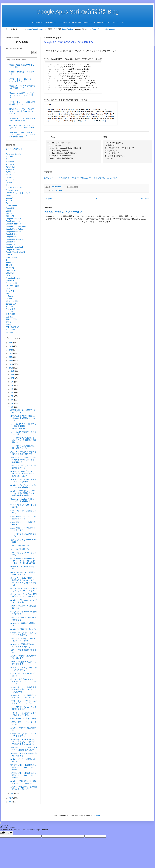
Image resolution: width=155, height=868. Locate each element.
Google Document (13, 232)
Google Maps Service (15, 239)
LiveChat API (11, 270)
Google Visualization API (16, 252)
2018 (11, 368)
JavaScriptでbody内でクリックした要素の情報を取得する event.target (23, 460)
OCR (8, 276)
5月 (13, 396)
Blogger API (11, 180)
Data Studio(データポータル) (18, 193)
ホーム (97, 199)
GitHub (9, 213)
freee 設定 (10, 201)
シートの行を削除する (20, 549)
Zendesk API (11, 304)
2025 (11, 343)
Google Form (11, 237)
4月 (13, 400)
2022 (11, 353)
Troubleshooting (12, 332)
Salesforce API (12, 283)
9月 (13, 382)
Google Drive (57, 190)
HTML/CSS (10, 255)
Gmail (8, 211)
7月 (13, 389)
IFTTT (8, 260)
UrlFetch (9, 296)
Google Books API (13, 219)
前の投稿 (145, 199)
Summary (112, 29)
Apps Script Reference (37, 29)
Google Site (11, 244)
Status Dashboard (99, 29)
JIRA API (9, 265)
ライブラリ (10, 309)
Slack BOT (10, 288)
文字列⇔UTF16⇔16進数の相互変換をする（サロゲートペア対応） (23, 767)
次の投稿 (48, 199)
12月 (13, 371)
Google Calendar (13, 221)
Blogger (97, 815)
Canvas (9, 182)
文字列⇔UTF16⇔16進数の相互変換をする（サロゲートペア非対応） (23, 775)
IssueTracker (68, 29)
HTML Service (12, 257)
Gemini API (10, 208)
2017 (11, 798)
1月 (13, 794)
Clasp (8, 185)
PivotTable (10, 281)
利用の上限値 (11, 319)
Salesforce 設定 (12, 286)
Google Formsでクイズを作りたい (64, 212)
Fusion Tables (11, 206)
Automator (10, 162)
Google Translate (13, 250)
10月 (13, 378)
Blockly (9, 177)
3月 (13, 403)
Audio (8, 159)
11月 (13, 375)
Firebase (9, 203)
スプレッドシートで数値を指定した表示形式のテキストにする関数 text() (23, 689)
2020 (11, 361)
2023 (11, 350)
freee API (10, 198)
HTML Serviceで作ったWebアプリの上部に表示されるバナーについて (22, 111)
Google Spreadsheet (14, 247)
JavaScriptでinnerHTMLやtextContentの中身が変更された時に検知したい (23, 473)
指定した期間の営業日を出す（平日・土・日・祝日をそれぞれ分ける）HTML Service (23, 561)
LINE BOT (10, 273)
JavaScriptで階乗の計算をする (23, 629)
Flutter (8, 195)
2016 (11, 802)
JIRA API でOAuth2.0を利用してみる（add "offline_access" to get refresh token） (22, 135)
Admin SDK (11, 167)
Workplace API (12, 301)
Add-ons (9, 157)
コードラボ (10, 330)
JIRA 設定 (10, 268)
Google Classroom (13, 224)
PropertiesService (13, 278)
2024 (11, 346)
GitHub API (10, 216)
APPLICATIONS (12, 327)
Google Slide (11, 242)
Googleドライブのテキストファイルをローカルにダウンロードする (24, 681)
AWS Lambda (11, 172)
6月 (13, 393)
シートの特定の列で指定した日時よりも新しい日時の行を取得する (23, 440)
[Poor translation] (10, 833)
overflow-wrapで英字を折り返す (24, 718)
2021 (11, 357)
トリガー (9, 306)
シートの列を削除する (20, 545)
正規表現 (9, 317)
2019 (11, 364)
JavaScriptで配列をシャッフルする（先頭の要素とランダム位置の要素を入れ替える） (23, 493)
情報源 (9, 322)
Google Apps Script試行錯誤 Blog (77, 12)
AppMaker (10, 164)
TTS (8, 294)
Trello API (10, 291)
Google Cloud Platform (15, 229)
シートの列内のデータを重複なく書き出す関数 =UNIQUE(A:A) (23, 426)
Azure (8, 175)
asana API (10, 170)
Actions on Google (13, 154)
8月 (13, 385)
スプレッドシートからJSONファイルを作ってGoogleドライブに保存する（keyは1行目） (81, 178)
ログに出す (10, 312)
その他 (9, 325)
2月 (13, 407)
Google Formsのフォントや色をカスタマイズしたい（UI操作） (22, 95)
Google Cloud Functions (16, 226)
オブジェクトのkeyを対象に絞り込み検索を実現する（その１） (23, 418)
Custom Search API (14, 188)
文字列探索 (10, 314)
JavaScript (10, 263)
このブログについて (14, 149)
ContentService (12, 190)
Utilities (9, 299)
